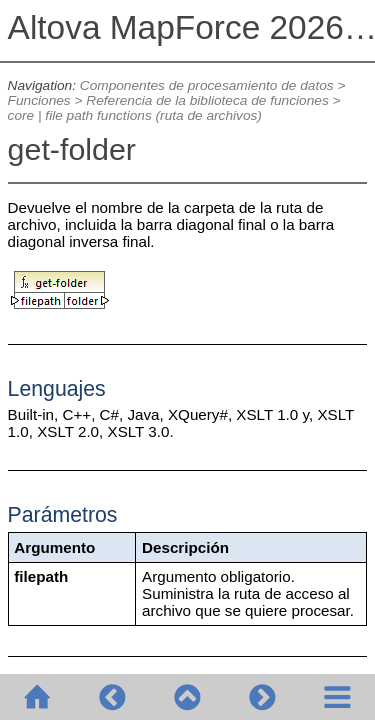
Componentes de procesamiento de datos (207, 85)
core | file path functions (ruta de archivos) (135, 115)
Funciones (39, 100)
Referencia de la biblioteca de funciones (207, 100)
